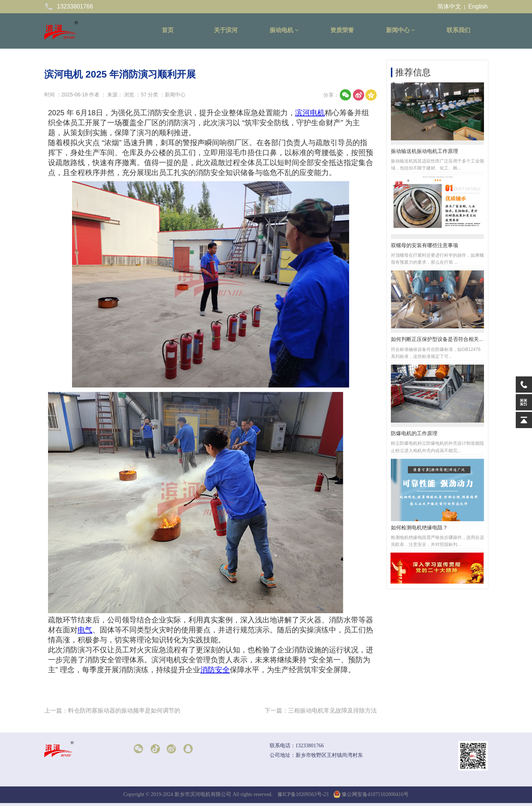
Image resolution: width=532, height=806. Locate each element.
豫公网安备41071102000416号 (371, 794)
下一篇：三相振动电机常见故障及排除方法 (321, 711)
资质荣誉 (342, 30)
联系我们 (458, 30)
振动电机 (284, 30)
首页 (168, 30)
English (478, 6)
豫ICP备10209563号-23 (303, 794)
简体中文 (449, 6)
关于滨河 (226, 30)
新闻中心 (400, 30)
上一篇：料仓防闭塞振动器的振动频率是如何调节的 (112, 711)
